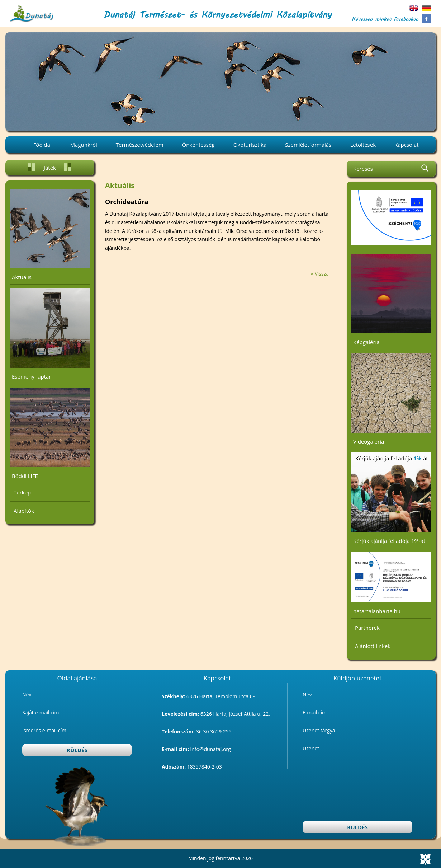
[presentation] (358, 802)
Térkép (22, 492)
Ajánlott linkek (373, 646)
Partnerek (367, 628)
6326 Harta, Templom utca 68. (222, 696)
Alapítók (24, 511)
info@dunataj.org (211, 749)
